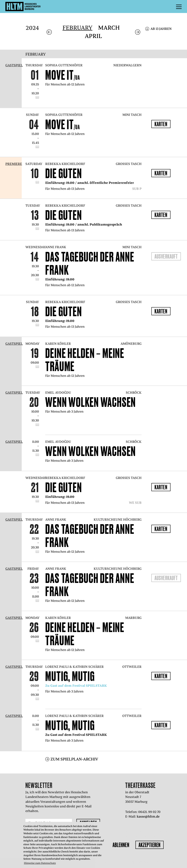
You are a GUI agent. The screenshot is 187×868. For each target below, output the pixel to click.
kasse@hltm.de (148, 816)
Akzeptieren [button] (150, 845)
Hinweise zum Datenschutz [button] (40, 863)
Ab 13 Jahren (161, 29)
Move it (63, 75)
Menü (170, 6)
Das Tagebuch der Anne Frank (90, 263)
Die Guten (64, 173)
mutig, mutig (70, 676)
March (109, 28)
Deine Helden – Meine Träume (85, 360)
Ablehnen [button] (121, 845)
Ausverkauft (166, 256)
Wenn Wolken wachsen (91, 402)
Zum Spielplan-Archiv (74, 759)
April (93, 36)
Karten (161, 124)
